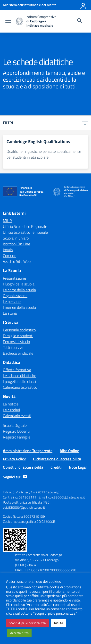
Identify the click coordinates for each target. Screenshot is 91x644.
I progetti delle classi (19, 381)
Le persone (12, 301)
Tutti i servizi (13, 347)
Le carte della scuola (19, 290)
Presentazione (14, 278)
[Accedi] (83, 5)
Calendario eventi (17, 416)
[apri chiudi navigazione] (8, 21)
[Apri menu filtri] (85, 123)
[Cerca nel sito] (79, 21)
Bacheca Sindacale (18, 353)
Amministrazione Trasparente (28, 451)
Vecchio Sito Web (17, 261)
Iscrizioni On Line (17, 244)
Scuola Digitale (15, 425)
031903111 (27, 497)
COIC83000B (46, 521)
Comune (10, 256)
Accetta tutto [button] (19, 633)
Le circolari (11, 410)
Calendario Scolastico (20, 387)
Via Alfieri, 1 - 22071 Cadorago (37, 492)
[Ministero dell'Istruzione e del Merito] (30, 5)
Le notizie (11, 404)
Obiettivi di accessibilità (23, 467)
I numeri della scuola (19, 307)
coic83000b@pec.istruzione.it (24, 507)
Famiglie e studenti (18, 336)
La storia (10, 313)
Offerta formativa (17, 370)
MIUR (7, 221)
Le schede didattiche (20, 376)
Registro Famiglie (17, 437)
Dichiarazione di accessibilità (57, 459)
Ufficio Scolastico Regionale (25, 226)
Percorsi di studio (16, 342)
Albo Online (69, 451)
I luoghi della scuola (19, 284)
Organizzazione (15, 296)
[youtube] (25, 477)
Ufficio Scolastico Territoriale (25, 232)
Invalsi (8, 250)
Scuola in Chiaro (16, 238)
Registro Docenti (16, 431)
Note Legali (78, 467)
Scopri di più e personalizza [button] (27, 623)
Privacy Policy (14, 459)
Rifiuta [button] (59, 623)
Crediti (56, 467)
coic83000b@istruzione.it (67, 497)
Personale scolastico (19, 330)
